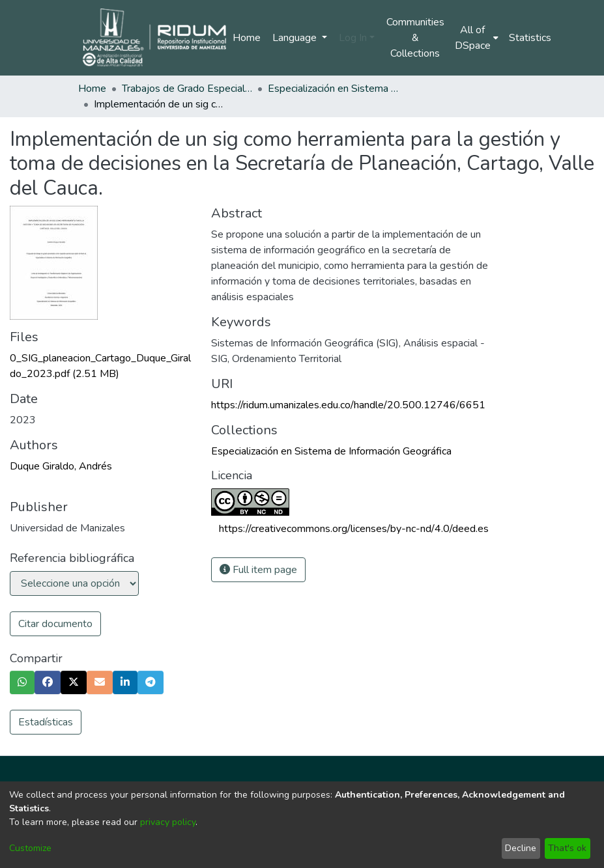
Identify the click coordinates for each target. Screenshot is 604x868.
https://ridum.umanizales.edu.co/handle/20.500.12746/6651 (348, 405)
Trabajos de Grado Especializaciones (187, 89)
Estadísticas (46, 722)
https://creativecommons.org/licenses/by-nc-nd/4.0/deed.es (354, 529)
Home (247, 38)
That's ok (567, 848)
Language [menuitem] (296, 38)
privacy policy (168, 822)
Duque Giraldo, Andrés (61, 466)
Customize (30, 848)
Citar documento (55, 624)
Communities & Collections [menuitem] (415, 38)
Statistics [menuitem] (530, 38)
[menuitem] (477, 38)
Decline (521, 848)
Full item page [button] (258, 570)
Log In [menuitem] (353, 38)
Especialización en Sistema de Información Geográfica (333, 89)
